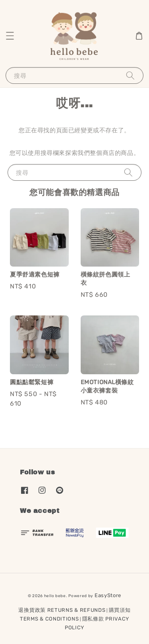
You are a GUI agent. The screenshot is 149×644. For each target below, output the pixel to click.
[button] (10, 36)
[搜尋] (130, 75)
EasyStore (108, 595)
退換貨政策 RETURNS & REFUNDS (62, 610)
